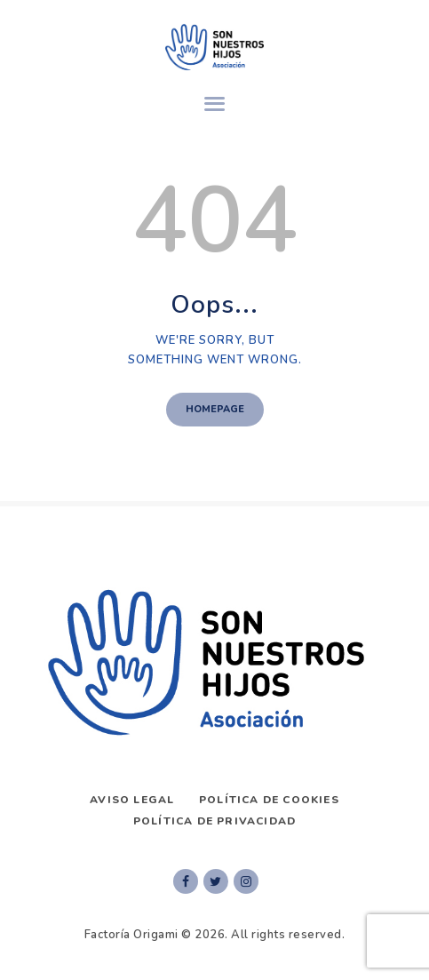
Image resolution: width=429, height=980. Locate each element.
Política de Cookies (269, 800)
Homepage (215, 409)
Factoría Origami (131, 935)
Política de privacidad (214, 821)
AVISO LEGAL (132, 800)
